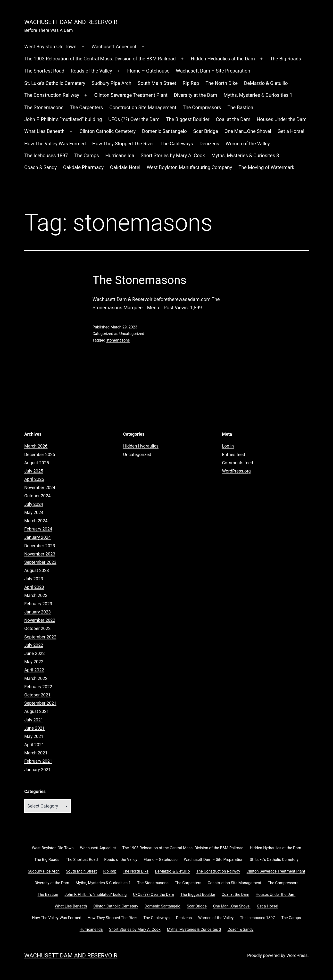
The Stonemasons (44, 107)
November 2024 (40, 487)
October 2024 (37, 496)
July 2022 (34, 645)
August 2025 (37, 463)
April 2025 (34, 479)
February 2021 (38, 761)
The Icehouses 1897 (46, 155)
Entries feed (234, 454)
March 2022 (36, 678)
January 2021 (37, 770)
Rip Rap (191, 83)
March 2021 (36, 753)
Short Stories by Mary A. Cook (173, 155)
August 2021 (37, 711)
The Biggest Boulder (188, 119)
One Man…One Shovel (248, 131)
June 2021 (34, 728)
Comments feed (238, 463)
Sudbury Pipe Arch (112, 83)
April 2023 (34, 587)
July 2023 (34, 579)
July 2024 (34, 504)
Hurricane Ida (120, 155)
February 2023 (38, 604)
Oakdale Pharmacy (83, 167)
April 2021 (34, 745)
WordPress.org (237, 471)
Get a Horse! (291, 131)
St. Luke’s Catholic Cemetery (55, 83)
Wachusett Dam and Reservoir (71, 22)
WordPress (297, 955)
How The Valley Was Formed (55, 144)
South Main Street (157, 83)
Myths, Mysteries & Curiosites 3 (245, 155)
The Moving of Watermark (266, 167)
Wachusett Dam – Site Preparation (213, 71)
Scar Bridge (206, 131)
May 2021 (34, 736)
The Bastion (240, 107)
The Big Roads (285, 59)
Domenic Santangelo (164, 131)
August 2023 (37, 570)
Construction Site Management (143, 107)
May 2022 (34, 662)
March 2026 (36, 446)
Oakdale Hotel (125, 167)
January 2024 (37, 537)
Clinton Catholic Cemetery (108, 131)
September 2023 (40, 562)
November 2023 (40, 554)
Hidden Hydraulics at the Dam (223, 59)
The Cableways (177, 144)
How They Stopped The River (123, 144)
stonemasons (118, 340)
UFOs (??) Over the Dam (134, 119)
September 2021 (40, 703)
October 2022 (37, 628)
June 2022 (34, 653)
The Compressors (202, 107)
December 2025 (40, 454)
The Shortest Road (44, 71)
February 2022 (38, 687)
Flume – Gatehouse (148, 71)
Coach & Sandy (41, 167)
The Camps (87, 155)
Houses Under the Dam (282, 119)
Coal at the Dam (233, 119)
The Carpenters (86, 107)
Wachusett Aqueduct (114, 47)
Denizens (209, 144)
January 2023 (37, 612)
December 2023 (40, 546)
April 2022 (34, 670)
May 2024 (34, 512)
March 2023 (36, 595)
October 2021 (37, 695)
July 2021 (34, 720)
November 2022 (40, 620)
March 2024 (36, 521)
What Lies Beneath (44, 131)
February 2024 (38, 529)
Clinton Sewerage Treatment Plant (131, 95)
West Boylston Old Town (50, 47)
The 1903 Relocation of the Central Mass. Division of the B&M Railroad (100, 59)
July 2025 (34, 471)
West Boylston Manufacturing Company (190, 167)
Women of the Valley (248, 144)
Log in (228, 446)
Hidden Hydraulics (141, 446)
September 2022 (40, 637)
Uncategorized (132, 334)
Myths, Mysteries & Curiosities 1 (258, 95)
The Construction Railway (52, 95)
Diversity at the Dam (195, 95)
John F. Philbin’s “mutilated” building (63, 119)
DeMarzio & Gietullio (266, 83)
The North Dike (222, 83)
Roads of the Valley (91, 71)
